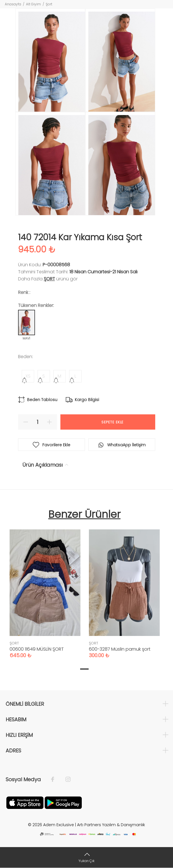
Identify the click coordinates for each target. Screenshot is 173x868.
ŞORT (49, 279)
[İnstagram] (65, 780)
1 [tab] (84, 669)
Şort (49, 4)
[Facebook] (55, 780)
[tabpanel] (45, 588)
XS (28, 376)
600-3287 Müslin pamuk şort (120, 649)
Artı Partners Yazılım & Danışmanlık (111, 825)
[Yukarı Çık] (86, 857)
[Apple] (25, 802)
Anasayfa (13, 4)
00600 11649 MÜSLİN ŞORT (37, 649)
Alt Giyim (33, 4)
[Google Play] (63, 802)
